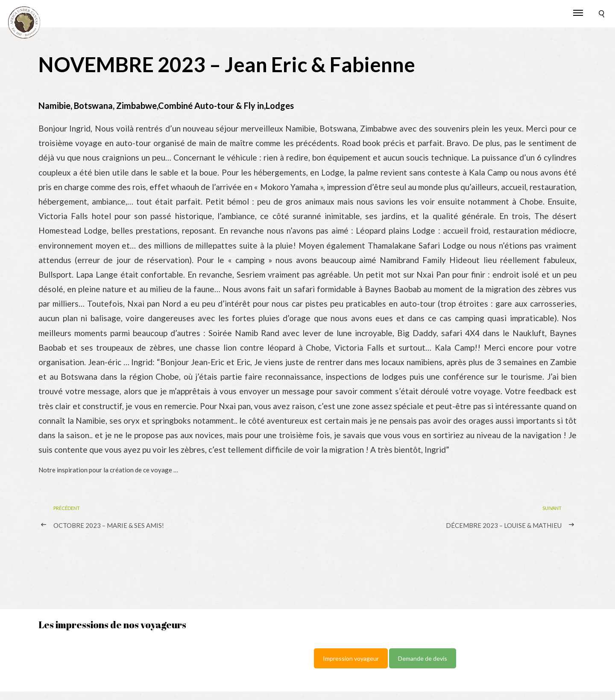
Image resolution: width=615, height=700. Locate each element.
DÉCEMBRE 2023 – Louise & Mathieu (504, 525)
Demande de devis (423, 658)
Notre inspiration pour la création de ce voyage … (108, 470)
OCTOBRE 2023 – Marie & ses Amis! (109, 525)
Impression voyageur (351, 658)
